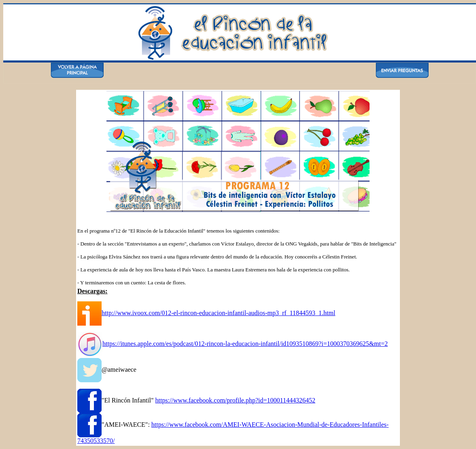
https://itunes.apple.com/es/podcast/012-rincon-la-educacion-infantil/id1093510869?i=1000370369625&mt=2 (245, 344)
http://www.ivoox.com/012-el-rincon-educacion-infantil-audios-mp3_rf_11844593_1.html (218, 313)
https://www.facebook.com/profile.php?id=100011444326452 (235, 400)
